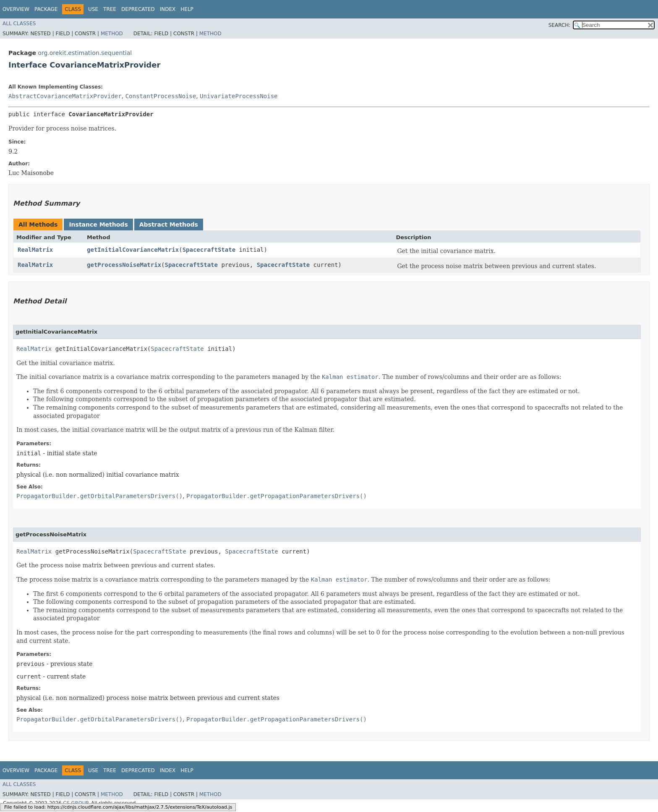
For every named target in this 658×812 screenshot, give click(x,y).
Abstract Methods (169, 225)
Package (46, 9)
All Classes (19, 23)
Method (112, 34)
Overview (16, 9)
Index (168, 9)
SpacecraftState (209, 250)
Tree (110, 9)
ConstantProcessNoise (161, 96)
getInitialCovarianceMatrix (133, 250)
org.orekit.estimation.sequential (85, 53)
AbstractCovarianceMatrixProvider (65, 96)
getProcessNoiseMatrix (124, 265)
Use (93, 9)
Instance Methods (98, 225)
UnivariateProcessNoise (239, 96)
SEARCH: (560, 25)
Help (187, 9)
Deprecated (138, 9)
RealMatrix (35, 250)
